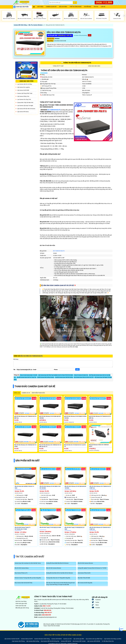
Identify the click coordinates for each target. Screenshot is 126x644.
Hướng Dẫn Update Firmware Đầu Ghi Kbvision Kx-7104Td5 (92, 568)
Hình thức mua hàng (21, 601)
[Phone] (67, 370)
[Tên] (24, 370)
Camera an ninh (67, 639)
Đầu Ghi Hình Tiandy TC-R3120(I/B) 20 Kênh (50, 527)
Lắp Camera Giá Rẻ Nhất (23, 90)
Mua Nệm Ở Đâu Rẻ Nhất (84, 578)
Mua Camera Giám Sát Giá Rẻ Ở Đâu (24, 583)
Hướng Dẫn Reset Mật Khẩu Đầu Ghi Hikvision (57, 563)
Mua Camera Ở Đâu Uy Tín (21, 573)
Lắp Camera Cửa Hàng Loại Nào (113, 639)
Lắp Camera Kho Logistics (24, 87)
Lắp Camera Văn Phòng (18, 641)
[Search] (61, 3)
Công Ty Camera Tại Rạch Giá (81, 375)
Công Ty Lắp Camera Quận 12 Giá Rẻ (29, 375)
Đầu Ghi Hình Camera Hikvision (85, 563)
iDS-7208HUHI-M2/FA (54, 110)
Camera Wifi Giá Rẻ (66, 641)
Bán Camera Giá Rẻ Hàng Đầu (85, 583)
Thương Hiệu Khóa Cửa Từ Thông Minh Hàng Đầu (58, 578)
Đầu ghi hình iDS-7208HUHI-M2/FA (55, 25)
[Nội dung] (63, 364)
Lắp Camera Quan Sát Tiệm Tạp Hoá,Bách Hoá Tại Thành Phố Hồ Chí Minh (56, 375)
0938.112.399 (104, 3)
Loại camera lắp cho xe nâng (25, 84)
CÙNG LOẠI (17, 393)
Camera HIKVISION (56, 639)
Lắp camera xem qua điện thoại (94, 639)
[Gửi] (77, 369)
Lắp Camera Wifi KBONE (94, 641)
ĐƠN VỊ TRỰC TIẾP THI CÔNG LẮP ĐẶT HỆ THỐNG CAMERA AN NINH (63, 635)
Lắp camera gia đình (79, 639)
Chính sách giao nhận (21, 604)
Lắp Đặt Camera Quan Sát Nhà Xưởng (64, 377)
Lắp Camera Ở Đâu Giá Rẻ (84, 573)
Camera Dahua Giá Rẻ (27, 639)
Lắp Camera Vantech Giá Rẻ (12, 639)
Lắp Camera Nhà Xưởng (33, 641)
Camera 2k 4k (26, 393)
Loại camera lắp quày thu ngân (25, 106)
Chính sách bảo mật (21, 606)
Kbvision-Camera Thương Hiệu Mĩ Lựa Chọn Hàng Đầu (28, 578)
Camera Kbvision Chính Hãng (42, 639)
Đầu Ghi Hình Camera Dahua (22, 568)
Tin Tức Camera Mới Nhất (30, 557)
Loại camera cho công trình (24, 99)
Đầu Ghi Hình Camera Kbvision (54, 568)
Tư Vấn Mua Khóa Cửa (108, 641)
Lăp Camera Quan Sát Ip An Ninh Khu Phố (84, 377)
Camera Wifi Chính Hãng (20, 25)
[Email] (45, 370)
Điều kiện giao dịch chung (22, 608)
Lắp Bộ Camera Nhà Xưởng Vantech (46, 377)
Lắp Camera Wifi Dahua (23, 112)
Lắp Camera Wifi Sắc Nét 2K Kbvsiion (26, 109)
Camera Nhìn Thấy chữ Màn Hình (25, 103)
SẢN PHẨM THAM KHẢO (38, 393)
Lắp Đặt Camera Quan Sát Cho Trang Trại (27, 377)
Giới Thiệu (40, 7)
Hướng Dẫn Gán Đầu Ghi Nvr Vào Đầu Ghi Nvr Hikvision (60, 573)
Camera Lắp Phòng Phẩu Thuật (25, 93)
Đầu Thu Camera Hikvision (35, 25)
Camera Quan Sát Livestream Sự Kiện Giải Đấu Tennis (28, 563)
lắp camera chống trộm (23, 96)
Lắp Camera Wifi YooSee (79, 641)
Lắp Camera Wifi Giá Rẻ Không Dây (50, 641)
